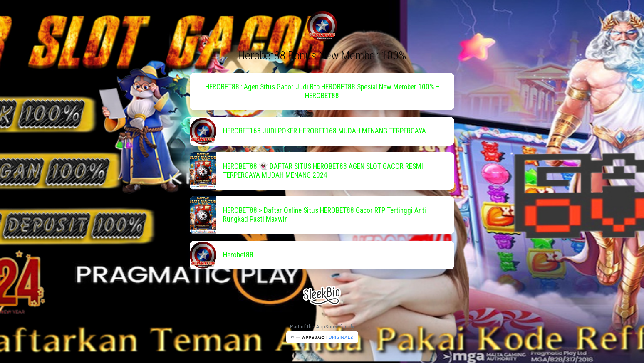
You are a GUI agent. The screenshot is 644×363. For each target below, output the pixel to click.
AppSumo (328, 327)
